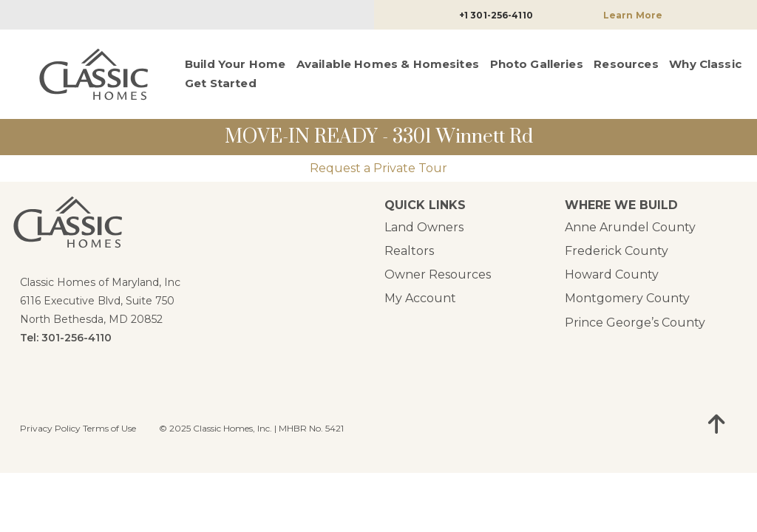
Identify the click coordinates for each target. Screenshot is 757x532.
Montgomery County (627, 298)
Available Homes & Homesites (388, 64)
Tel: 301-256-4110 (66, 338)
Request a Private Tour (378, 168)
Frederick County (617, 251)
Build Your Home (235, 64)
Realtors (409, 251)
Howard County (612, 274)
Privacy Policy (50, 428)
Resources (626, 64)
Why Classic (705, 64)
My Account (420, 298)
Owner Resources (438, 274)
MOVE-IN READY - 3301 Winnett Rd (379, 137)
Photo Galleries (537, 64)
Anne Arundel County (630, 227)
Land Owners (424, 227)
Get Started (221, 83)
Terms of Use (109, 428)
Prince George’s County (635, 323)
